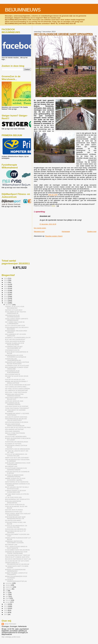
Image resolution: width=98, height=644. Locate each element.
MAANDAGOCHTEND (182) (14, 512)
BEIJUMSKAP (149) (11, 545)
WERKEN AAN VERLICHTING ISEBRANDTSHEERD (14, 395)
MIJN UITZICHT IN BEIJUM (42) (15, 505)
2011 (6, 606)
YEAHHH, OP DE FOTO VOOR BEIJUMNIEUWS (15, 307)
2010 (6, 608)
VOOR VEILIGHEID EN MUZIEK (15, 341)
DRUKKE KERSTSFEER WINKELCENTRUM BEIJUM (15, 425)
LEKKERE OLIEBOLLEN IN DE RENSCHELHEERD (15, 344)
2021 (6, 286)
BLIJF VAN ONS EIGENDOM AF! (15, 339)
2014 (6, 301)
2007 (6, 614)
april (7, 596)
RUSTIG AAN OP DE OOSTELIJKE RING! (18, 427)
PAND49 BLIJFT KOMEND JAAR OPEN (17, 557)
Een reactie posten (40, 228)
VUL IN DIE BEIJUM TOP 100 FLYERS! (17, 561)
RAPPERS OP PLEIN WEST (14, 310)
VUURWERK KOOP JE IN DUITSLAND (17, 366)
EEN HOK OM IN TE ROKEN (14, 510)
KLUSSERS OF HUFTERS (13, 444)
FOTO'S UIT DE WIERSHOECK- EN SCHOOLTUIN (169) (16, 455)
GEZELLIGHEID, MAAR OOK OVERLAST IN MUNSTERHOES (18, 514)
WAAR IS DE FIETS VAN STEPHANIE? (17, 458)
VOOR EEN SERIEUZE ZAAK (14, 401)
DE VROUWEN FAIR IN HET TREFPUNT (18, 555)
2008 (6, 612)
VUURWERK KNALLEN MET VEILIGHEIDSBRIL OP (14, 347)
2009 (6, 610)
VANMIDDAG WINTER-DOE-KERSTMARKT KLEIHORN (14, 542)
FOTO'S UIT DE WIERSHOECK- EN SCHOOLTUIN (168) (16, 526)
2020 (6, 288)
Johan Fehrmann (10, 624)
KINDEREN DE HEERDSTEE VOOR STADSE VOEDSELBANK (16, 553)
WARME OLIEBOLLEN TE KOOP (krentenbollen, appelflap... (15, 479)
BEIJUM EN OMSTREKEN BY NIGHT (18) (18, 559)
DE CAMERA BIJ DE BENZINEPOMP (16, 390)
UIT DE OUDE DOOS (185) (13, 497)
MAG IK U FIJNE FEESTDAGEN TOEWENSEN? (15, 434)
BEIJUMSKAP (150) (11, 466)
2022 (6, 284)
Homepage (66, 231)
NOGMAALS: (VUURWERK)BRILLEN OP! (18, 338)
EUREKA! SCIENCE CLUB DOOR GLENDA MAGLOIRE (15, 491)
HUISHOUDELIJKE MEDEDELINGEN (17, 442)
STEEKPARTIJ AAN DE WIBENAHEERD (17, 449)
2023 (6, 282)
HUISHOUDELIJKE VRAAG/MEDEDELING (13, 360)
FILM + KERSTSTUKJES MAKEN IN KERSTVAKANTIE (16, 547)
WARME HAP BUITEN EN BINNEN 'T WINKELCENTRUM (16, 382)
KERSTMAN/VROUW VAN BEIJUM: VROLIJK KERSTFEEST (16, 420)
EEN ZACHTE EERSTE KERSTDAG (16, 417)
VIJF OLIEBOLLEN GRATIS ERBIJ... (16, 387)
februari (8, 600)
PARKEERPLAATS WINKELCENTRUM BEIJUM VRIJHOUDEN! (17, 363)
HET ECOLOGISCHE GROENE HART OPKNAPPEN (63, 34)
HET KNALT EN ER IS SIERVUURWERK (17, 389)
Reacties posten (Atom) (54, 236)
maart (8, 598)
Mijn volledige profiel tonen (11, 637)
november (9, 583)
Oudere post (92, 231)
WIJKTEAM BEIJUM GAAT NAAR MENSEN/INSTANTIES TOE (15, 518)
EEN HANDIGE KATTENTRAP (14, 429)
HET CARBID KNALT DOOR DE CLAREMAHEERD (15, 323)
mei (7, 595)
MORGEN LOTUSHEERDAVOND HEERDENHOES (15, 570)
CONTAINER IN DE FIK (12, 350)
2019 (6, 290)
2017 (6, 295)
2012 (6, 604)
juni (7, 593)
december (9, 305)
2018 (6, 293)
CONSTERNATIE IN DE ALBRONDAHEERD (12, 372)
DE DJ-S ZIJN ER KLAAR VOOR (15, 326)
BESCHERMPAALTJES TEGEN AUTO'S (17, 499)
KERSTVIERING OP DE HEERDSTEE (17, 482)
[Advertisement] (13, 221)
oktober (8, 585)
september (9, 587)
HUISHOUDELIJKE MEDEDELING (16, 529)
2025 (6, 278)
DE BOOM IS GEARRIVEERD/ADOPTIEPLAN (16, 580)
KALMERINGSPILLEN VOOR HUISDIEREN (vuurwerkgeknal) (16, 356)
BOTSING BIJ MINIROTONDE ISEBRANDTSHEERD (14, 476)
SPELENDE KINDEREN (12, 431)
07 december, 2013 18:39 (48, 224)
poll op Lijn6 (53, 195)
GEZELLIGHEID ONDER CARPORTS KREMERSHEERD (17, 320)
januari (8, 602)
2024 (6, 280)
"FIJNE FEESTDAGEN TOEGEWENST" (17, 408)
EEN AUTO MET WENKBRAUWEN (16, 437)
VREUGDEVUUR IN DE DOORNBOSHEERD (12, 316)
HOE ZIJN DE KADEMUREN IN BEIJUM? (18, 385)
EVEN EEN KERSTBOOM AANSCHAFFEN (13, 502)
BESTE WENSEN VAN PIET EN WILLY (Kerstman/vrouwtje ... (17, 488)
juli (7, 591)
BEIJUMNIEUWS (23, 10)
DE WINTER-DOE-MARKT (13, 520)
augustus (9, 589)
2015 (6, 299)
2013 (6, 303)
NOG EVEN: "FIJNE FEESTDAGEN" (16, 392)
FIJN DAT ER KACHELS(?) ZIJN (15, 380)
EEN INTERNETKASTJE (13, 374)
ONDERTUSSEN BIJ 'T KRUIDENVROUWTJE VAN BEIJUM (17, 563)
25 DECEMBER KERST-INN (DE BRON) (17, 550)
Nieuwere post (39, 231)
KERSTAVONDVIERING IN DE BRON (17, 422)
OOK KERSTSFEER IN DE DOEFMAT (17, 406)
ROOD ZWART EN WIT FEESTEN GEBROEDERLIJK (16, 313)
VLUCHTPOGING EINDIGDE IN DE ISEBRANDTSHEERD (16, 469)
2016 (6, 297)
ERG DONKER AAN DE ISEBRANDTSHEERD (13, 404)
